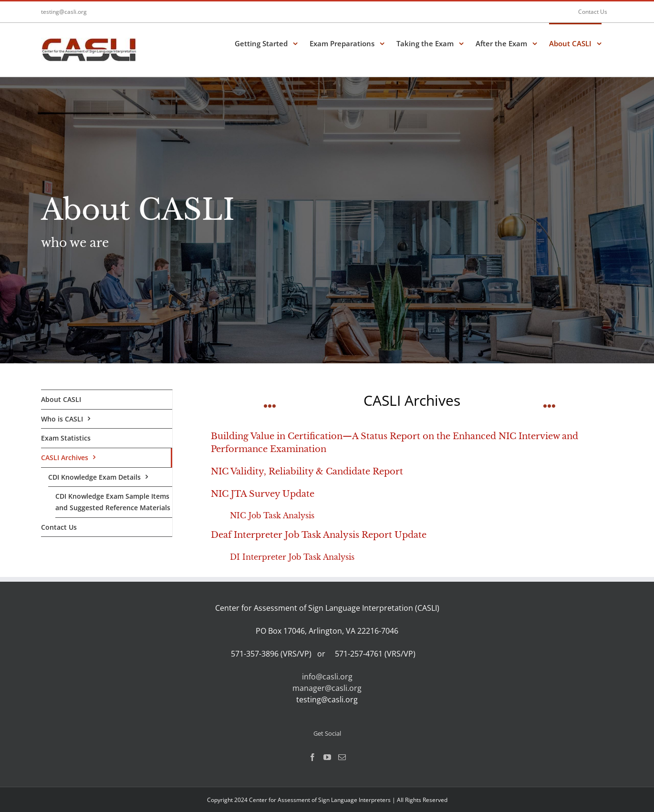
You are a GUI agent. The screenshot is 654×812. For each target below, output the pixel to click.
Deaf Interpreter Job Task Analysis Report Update (319, 535)
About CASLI (61, 399)
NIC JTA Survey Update (263, 494)
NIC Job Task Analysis (272, 515)
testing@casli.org (64, 12)
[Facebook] (312, 757)
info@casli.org (327, 677)
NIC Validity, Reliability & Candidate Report (307, 472)
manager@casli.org (327, 688)
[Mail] (342, 757)
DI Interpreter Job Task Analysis (292, 557)
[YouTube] (327, 757)
